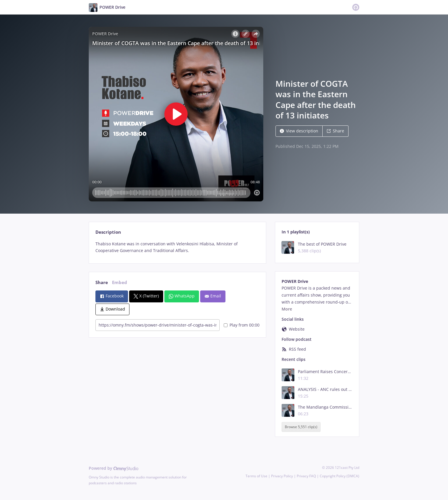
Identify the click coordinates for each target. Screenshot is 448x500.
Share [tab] (102, 282)
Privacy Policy (282, 476)
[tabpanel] (177, 247)
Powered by (114, 468)
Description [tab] (108, 232)
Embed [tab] (120, 282)
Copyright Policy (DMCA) (339, 476)
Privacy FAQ (306, 476)
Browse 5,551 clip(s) (301, 427)
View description (299, 131)
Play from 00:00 (242, 325)
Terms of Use (256, 476)
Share (335, 131)
